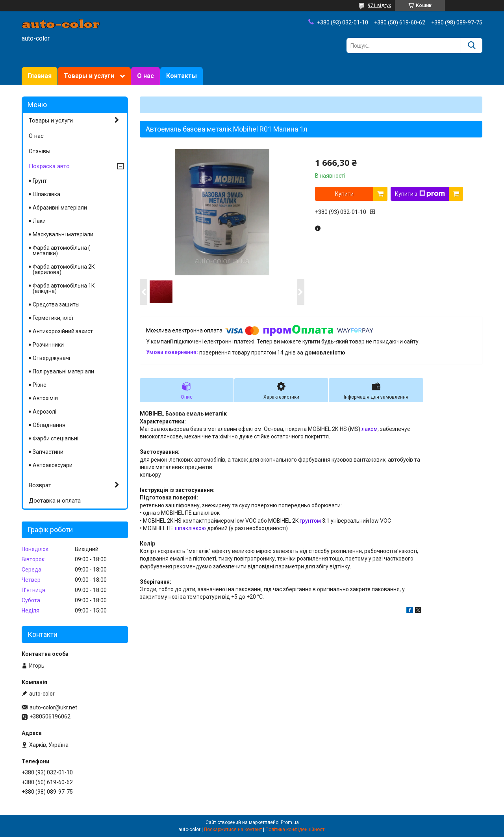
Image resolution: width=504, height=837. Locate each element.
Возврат (40, 485)
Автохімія (45, 398)
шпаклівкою (190, 528)
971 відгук (379, 6)
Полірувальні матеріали (63, 371)
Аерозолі (44, 412)
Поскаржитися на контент (233, 830)
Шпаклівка (46, 194)
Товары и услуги (89, 76)
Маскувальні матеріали (63, 234)
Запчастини (48, 452)
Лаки (39, 221)
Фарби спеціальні (56, 438)
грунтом (310, 521)
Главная (40, 76)
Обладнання (49, 425)
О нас (145, 76)
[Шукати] (472, 45)
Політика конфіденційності (296, 830)
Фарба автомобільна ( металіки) (61, 251)
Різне (40, 385)
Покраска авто (49, 166)
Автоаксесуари (53, 465)
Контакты (182, 76)
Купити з (420, 194)
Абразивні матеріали (60, 208)
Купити (344, 194)
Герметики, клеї (53, 318)
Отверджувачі (51, 358)
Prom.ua (290, 822)
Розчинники (48, 345)
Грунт (40, 181)
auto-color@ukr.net (53, 707)
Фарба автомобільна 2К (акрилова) (64, 269)
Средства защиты (56, 304)
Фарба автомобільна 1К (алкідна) (64, 288)
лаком (370, 429)
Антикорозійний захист (63, 331)
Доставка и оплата (55, 501)
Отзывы (40, 151)
